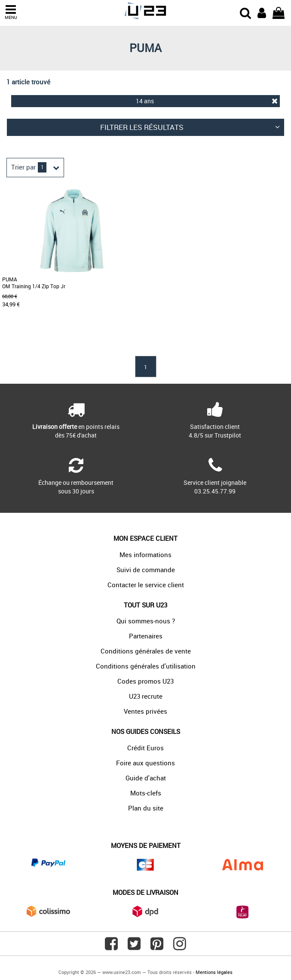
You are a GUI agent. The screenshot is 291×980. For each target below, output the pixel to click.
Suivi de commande (146, 570)
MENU (11, 12)
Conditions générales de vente (146, 651)
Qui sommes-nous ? (146, 621)
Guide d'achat (146, 778)
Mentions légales (214, 972)
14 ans (207, 101)
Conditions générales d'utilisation (146, 666)
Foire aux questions (145, 763)
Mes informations (145, 555)
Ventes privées (145, 711)
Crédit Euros (145, 748)
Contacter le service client (146, 585)
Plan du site (146, 808)
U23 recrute (146, 696)
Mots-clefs (146, 793)
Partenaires (146, 636)
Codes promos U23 (145, 681)
